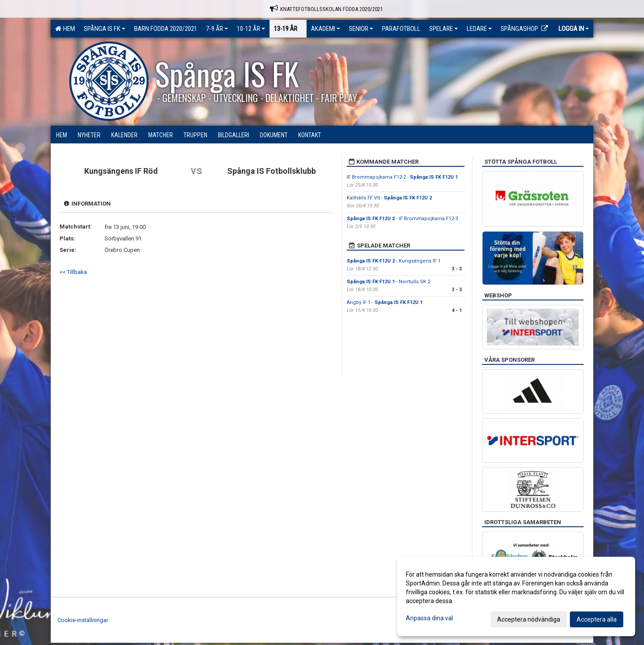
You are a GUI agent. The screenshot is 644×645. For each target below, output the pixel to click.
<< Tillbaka (73, 272)
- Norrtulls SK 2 (388, 282)
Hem (65, 29)
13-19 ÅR (288, 29)
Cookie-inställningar (83, 620)
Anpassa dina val (429, 618)
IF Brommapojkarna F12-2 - (402, 177)
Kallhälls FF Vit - (389, 198)
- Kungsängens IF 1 (394, 261)
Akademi (326, 29)
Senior (361, 29)
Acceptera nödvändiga (529, 619)
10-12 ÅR (251, 29)
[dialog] (516, 596)
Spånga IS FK (105, 29)
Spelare (444, 29)
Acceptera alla (597, 619)
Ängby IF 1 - (385, 302)
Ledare (479, 29)
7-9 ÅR (217, 29)
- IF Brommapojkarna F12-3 (402, 219)
